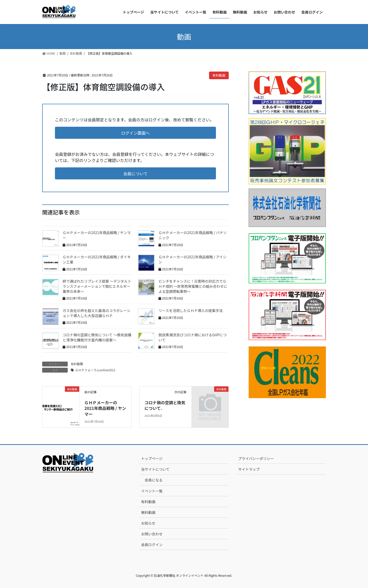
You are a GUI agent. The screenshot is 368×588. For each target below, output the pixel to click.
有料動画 (219, 75)
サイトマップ (249, 469)
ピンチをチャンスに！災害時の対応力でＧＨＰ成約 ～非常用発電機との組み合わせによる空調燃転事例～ (193, 286)
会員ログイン (152, 545)
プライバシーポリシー (256, 458)
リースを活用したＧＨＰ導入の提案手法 (191, 310)
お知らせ (148, 523)
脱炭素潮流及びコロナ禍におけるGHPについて (193, 337)
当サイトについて (155, 469)
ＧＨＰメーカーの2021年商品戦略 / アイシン (192, 259)
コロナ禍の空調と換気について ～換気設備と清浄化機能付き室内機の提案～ (97, 337)
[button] (135, 133)
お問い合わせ (152, 534)
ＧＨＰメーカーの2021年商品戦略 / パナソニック (193, 235)
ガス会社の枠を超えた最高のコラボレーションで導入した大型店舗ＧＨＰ (97, 313)
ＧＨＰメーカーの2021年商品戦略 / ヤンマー (97, 235)
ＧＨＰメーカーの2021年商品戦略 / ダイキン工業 (97, 259)
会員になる (154, 480)
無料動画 (148, 512)
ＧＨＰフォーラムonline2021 (95, 370)
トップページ (152, 458)
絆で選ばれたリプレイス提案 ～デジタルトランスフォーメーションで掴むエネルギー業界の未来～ (97, 286)
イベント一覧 (152, 491)
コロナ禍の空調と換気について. (165, 405)
